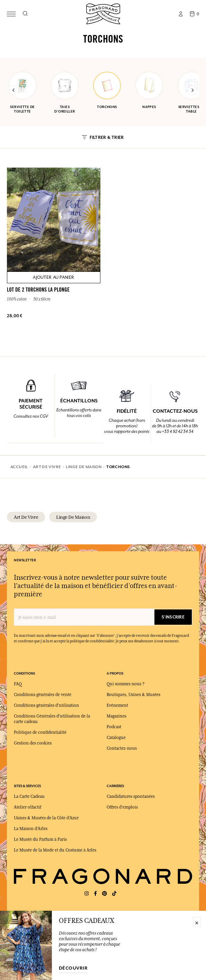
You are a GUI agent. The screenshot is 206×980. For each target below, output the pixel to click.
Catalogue (116, 738)
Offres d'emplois (122, 807)
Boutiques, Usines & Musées (133, 695)
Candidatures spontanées (131, 796)
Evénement (117, 705)
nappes (149, 90)
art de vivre (26, 517)
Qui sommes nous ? (126, 684)
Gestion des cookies (33, 743)
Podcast (114, 727)
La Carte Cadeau (29, 796)
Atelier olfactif (28, 807)
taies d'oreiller (65, 93)
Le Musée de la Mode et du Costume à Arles (55, 850)
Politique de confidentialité (40, 732)
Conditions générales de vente (43, 695)
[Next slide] (192, 90)
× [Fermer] (197, 922)
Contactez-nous (122, 748)
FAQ (18, 684)
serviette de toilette (23, 93)
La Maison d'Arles (31, 829)
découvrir (73, 968)
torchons (107, 90)
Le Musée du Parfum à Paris (40, 839)
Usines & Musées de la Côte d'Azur (46, 818)
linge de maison (73, 517)
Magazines (117, 716)
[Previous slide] (14, 90)
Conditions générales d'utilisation (46, 705)
